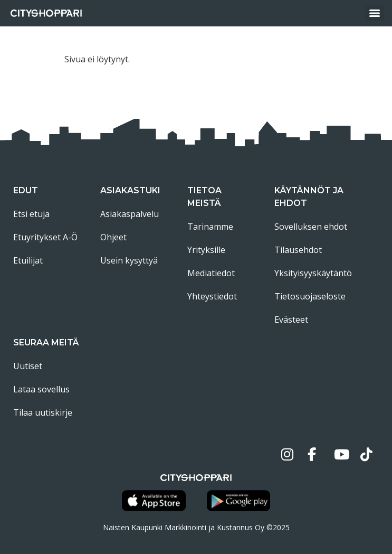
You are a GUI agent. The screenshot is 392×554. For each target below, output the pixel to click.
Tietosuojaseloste (310, 296)
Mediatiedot (211, 273)
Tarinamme (210, 227)
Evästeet (291, 320)
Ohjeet (113, 237)
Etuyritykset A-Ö (45, 237)
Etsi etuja (31, 214)
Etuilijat (28, 260)
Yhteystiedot (212, 296)
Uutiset (28, 366)
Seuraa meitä (46, 342)
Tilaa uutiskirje (43, 412)
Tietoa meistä (204, 197)
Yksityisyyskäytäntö (313, 273)
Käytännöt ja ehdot (309, 197)
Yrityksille (206, 250)
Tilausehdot (298, 250)
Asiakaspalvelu (130, 214)
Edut (26, 190)
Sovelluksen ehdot (311, 227)
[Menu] (375, 13)
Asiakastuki (130, 190)
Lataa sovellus (41, 389)
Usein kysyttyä (129, 260)
